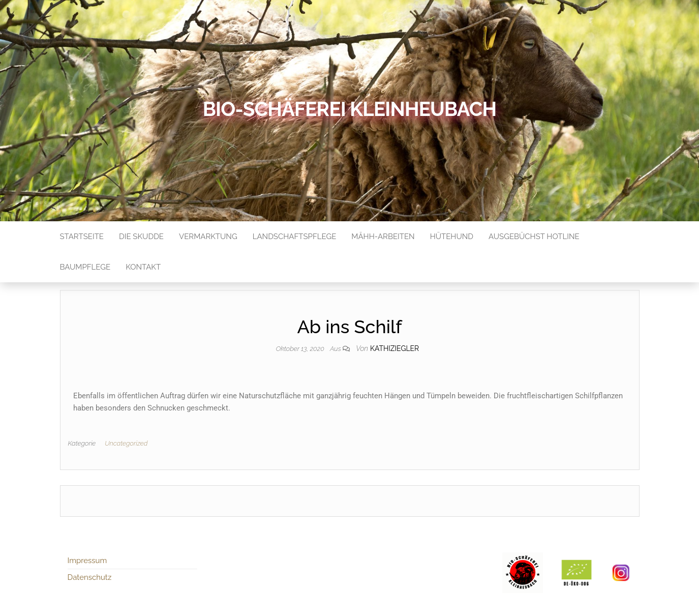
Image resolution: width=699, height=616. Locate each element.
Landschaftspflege (295, 237)
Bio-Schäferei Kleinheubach (349, 109)
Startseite (82, 237)
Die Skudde (141, 237)
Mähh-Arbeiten (383, 237)
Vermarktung (208, 237)
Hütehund (452, 237)
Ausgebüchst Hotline (534, 237)
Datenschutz (90, 577)
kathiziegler (394, 348)
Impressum (87, 561)
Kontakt (143, 267)
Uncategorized (126, 443)
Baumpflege (85, 267)
